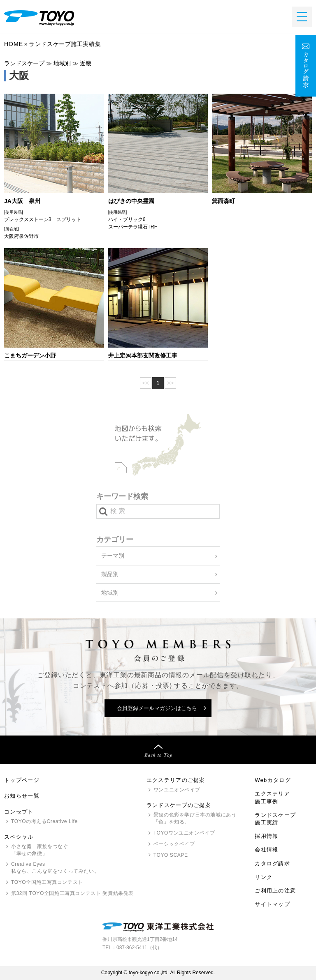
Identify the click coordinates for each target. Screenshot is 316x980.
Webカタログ (273, 780)
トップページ (22, 780)
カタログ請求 (272, 864)
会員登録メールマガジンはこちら (157, 708)
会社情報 (266, 850)
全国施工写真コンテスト (47, 882)
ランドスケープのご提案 (179, 805)
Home (14, 44)
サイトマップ (272, 904)
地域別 (110, 593)
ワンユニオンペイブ (177, 790)
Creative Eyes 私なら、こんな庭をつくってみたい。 (55, 868)
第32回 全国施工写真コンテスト (72, 894)
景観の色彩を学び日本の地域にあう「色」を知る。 (195, 818)
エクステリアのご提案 (176, 780)
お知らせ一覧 (22, 796)
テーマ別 (113, 556)
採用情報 (266, 836)
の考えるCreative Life (44, 821)
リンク (264, 877)
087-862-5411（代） (139, 948)
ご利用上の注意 (275, 891)
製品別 (110, 574)
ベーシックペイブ (174, 844)
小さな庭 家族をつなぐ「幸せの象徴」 (40, 850)
